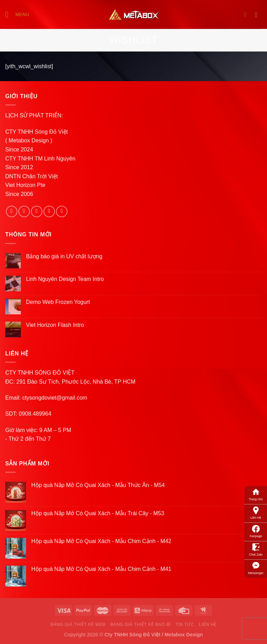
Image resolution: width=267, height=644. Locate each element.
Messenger (256, 568)
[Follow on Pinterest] (62, 211)
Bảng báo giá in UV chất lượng (65, 256)
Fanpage (256, 531)
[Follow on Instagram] (24, 211)
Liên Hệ (256, 512)
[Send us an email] (49, 211)
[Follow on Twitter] (37, 211)
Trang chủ (256, 494)
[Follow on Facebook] (12, 211)
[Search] (247, 14)
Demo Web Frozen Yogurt (58, 302)
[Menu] (17, 14)
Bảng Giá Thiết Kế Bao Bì (141, 625)
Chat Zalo (256, 549)
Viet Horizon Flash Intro (55, 325)
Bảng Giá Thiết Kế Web (78, 625)
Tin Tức (185, 625)
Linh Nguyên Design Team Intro (65, 279)
